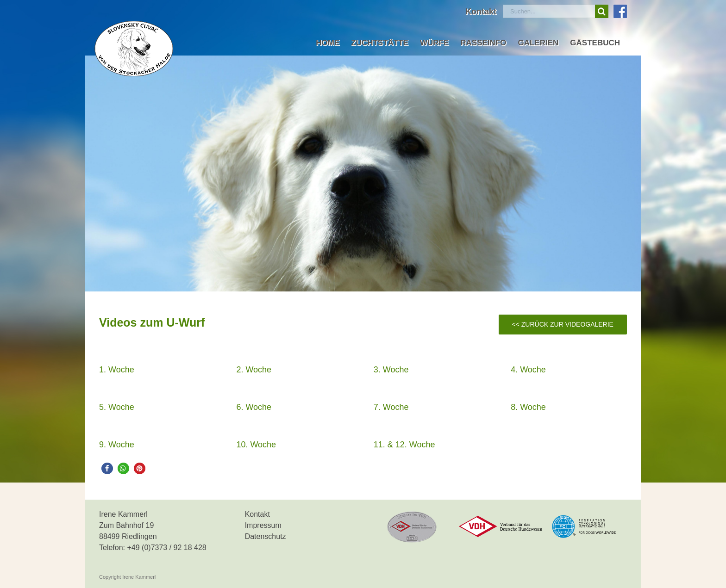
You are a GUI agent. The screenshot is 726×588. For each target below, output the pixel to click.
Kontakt (257, 514)
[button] (107, 468)
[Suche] (602, 11)
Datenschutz (266, 536)
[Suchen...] (549, 11)
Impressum (263, 525)
